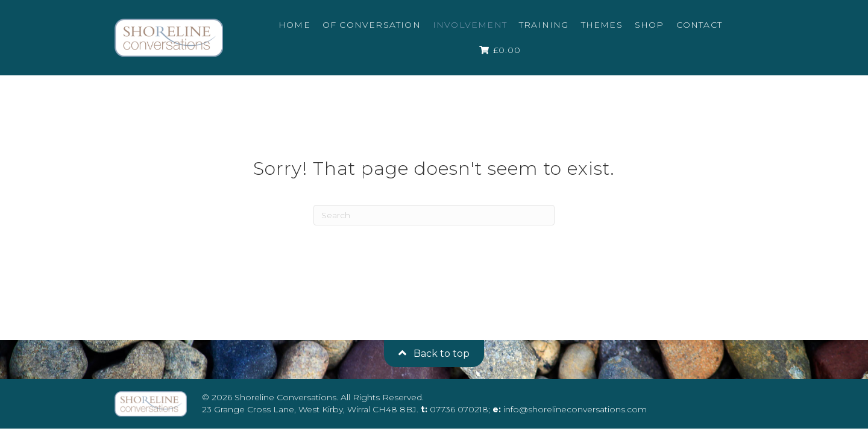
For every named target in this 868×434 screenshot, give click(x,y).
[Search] (434, 215)
